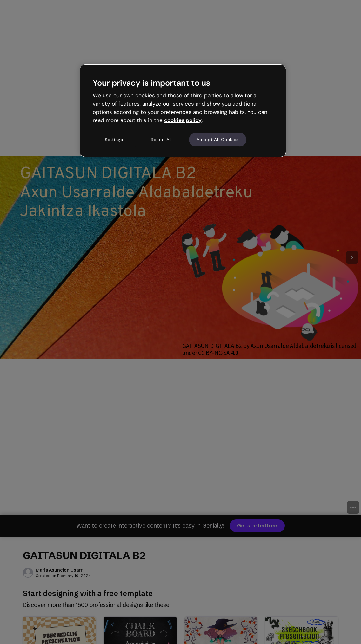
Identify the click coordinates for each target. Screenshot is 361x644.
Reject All (161, 140)
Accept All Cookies (218, 140)
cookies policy (183, 120)
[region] (183, 111)
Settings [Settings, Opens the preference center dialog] (114, 140)
